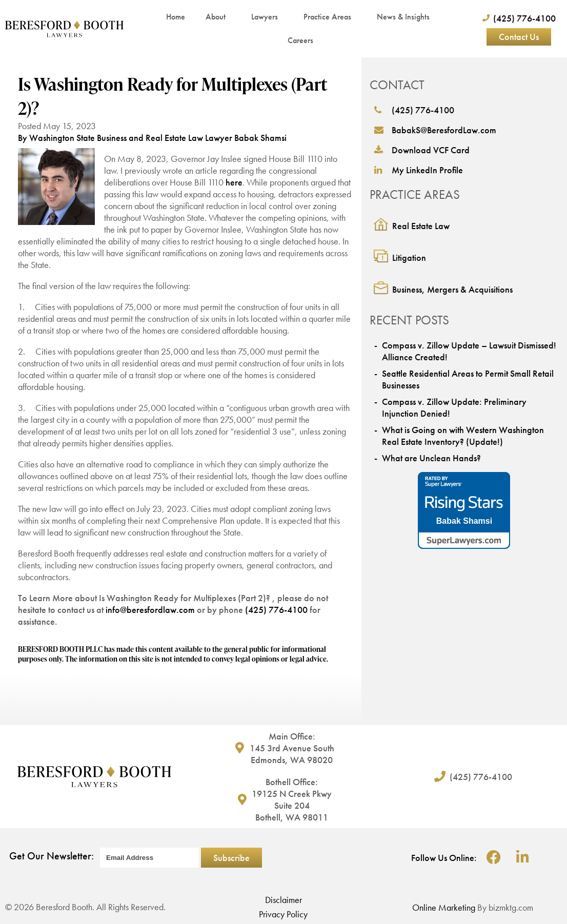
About (218, 17)
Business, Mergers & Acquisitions (452, 289)
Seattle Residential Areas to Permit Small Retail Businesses (468, 379)
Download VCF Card (422, 150)
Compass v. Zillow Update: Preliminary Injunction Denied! (454, 407)
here (234, 182)
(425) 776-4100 (276, 610)
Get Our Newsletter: (52, 856)
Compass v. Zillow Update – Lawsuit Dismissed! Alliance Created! (469, 351)
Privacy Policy (283, 914)
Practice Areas (330, 17)
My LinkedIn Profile (419, 170)
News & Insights (406, 17)
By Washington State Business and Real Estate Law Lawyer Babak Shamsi (152, 138)
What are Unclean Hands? (431, 458)
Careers (300, 40)
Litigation (409, 258)
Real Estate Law (421, 226)
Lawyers (267, 17)
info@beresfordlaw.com (150, 610)
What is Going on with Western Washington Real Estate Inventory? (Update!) (463, 436)
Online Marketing (444, 907)
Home (176, 17)
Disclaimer (283, 900)
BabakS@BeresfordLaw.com (435, 130)
